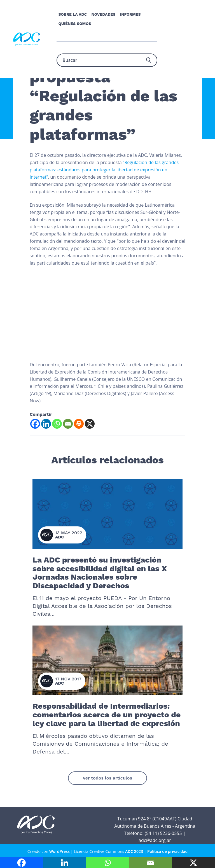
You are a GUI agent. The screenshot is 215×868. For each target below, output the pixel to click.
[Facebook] (35, 424)
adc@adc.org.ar (155, 840)
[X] (90, 424)
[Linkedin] (46, 424)
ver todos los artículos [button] (107, 778)
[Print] (79, 424)
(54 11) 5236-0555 (163, 833)
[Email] (68, 424)
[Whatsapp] (57, 424)
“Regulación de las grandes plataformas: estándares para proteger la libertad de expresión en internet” (104, 170)
